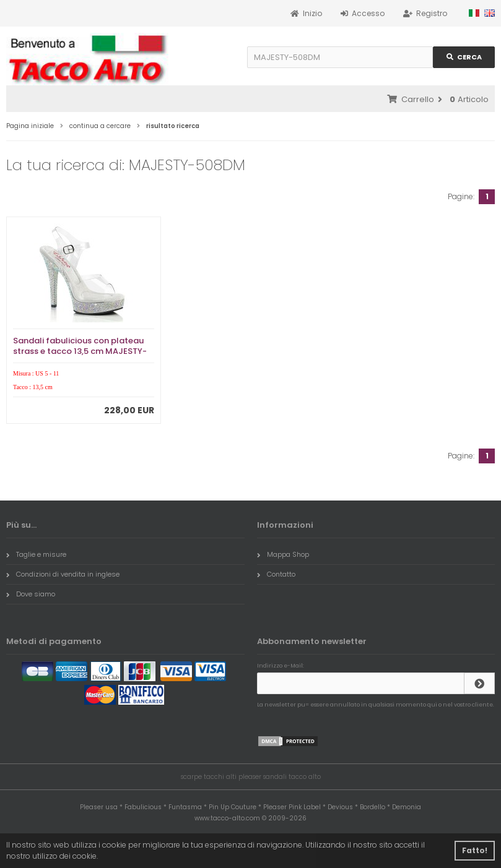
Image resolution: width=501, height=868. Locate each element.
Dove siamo (31, 594)
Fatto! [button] (475, 850)
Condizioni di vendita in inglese (63, 574)
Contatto (276, 574)
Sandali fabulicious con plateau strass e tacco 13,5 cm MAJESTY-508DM (80, 351)
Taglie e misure (36, 554)
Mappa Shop (283, 554)
